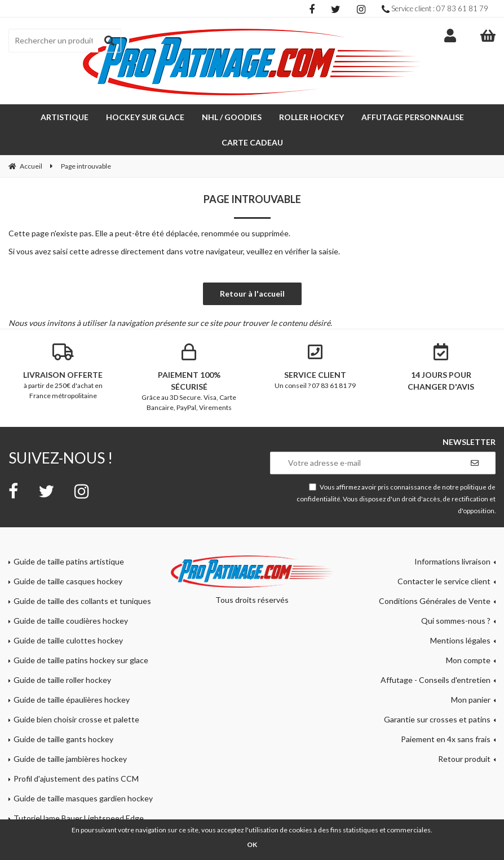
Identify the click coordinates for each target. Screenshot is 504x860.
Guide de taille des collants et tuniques (82, 601)
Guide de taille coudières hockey (71, 621)
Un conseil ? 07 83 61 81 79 (315, 367)
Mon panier (471, 700)
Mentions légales (460, 640)
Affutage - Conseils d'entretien (436, 680)
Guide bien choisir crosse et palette (76, 719)
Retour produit (464, 759)
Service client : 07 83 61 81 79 (435, 8)
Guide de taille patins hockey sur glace (81, 660)
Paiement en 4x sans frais (446, 739)
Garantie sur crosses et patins (437, 719)
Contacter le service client (444, 581)
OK (252, 844)
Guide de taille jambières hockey (70, 759)
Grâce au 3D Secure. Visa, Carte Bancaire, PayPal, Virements (189, 378)
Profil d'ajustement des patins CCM (76, 779)
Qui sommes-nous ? (456, 621)
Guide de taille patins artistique (69, 561)
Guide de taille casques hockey (68, 581)
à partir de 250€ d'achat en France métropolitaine (63, 372)
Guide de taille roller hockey (62, 680)
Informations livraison (452, 561)
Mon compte (468, 660)
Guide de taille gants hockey (63, 739)
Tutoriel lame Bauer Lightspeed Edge (79, 818)
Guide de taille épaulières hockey (72, 700)
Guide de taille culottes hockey (68, 640)
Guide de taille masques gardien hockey (83, 798)
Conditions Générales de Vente (435, 601)
